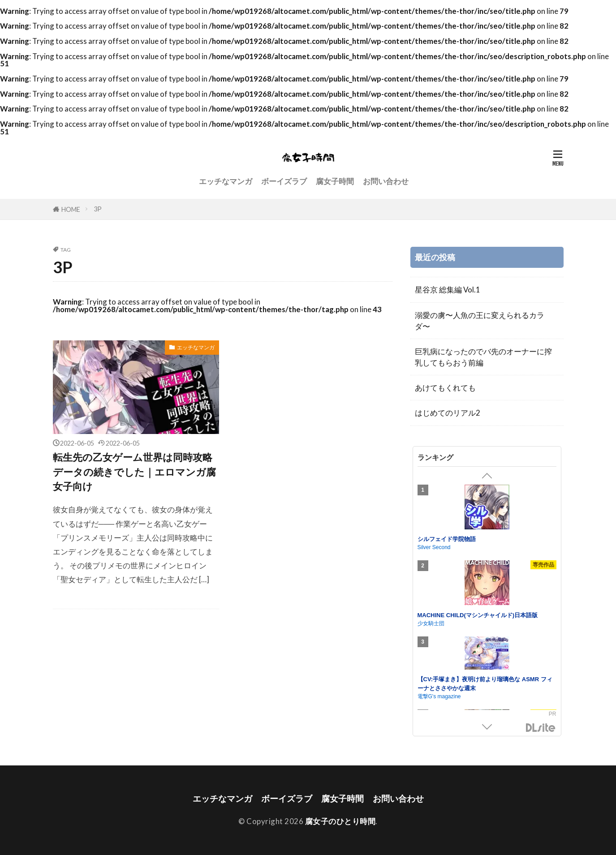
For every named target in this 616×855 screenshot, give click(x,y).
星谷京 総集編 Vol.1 (448, 290)
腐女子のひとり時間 (340, 821)
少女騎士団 (431, 623)
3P (98, 209)
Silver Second (434, 547)
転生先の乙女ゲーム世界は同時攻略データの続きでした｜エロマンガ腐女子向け (134, 472)
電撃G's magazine (439, 696)
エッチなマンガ (226, 181)
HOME (71, 209)
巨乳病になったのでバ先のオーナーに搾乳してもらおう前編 (483, 357)
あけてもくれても (445, 388)
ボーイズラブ (284, 181)
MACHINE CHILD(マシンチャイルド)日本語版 (478, 615)
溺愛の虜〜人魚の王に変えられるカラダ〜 (480, 321)
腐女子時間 (335, 181)
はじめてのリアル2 (448, 413)
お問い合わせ (386, 181)
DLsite (541, 728)
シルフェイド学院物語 (447, 539)
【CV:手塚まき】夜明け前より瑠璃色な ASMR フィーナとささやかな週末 (485, 684)
